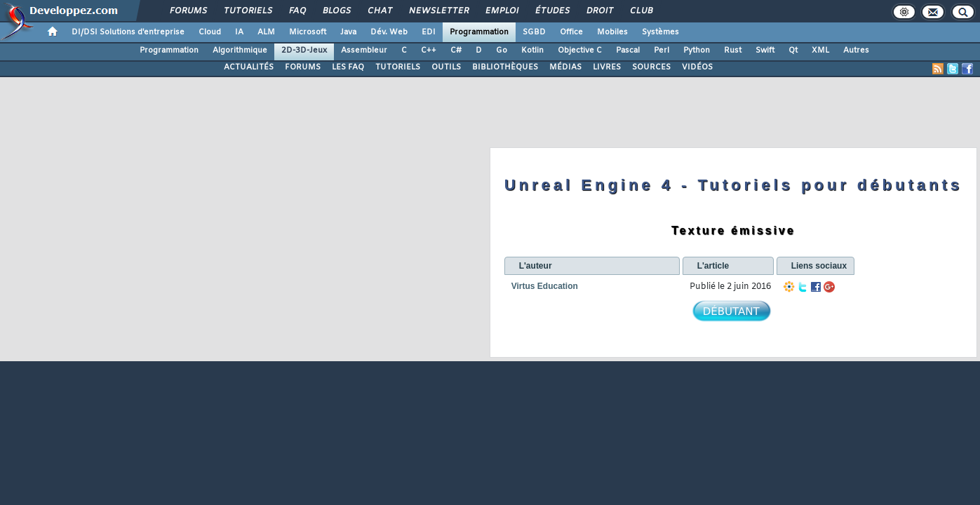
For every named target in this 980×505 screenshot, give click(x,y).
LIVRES (607, 67)
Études (552, 11)
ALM (266, 32)
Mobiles (612, 32)
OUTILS (446, 67)
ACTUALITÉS (249, 67)
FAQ (297, 11)
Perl (662, 50)
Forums (188, 11)
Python (697, 50)
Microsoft (308, 32)
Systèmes (660, 32)
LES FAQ (348, 67)
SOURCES (651, 67)
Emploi (501, 11)
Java (348, 32)
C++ (429, 50)
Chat (379, 11)
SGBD (534, 32)
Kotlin (532, 50)
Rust (733, 50)
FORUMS (303, 67)
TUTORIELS (398, 67)
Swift (765, 50)
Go (502, 50)
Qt (793, 50)
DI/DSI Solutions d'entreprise (128, 32)
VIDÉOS (697, 67)
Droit (599, 11)
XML (820, 50)
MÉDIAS (565, 67)
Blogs (336, 11)
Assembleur (364, 50)
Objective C (580, 50)
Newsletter (438, 11)
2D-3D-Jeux (304, 50)
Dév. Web (389, 32)
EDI (429, 32)
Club (640, 11)
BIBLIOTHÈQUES (505, 67)
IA (239, 32)
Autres (856, 50)
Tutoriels (247, 11)
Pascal (628, 50)
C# (456, 50)
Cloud (210, 32)
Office (571, 32)
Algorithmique (240, 50)
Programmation (479, 32)
